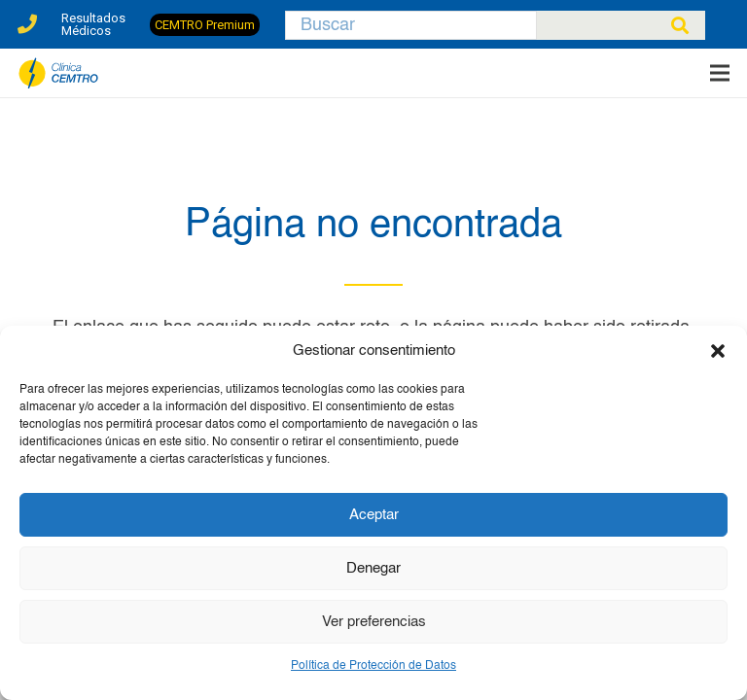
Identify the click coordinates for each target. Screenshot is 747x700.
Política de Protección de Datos (373, 666)
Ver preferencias (374, 622)
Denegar (373, 568)
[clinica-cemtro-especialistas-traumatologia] (59, 73)
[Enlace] (27, 19)
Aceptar (374, 515)
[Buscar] (411, 25)
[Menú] (720, 73)
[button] (718, 351)
